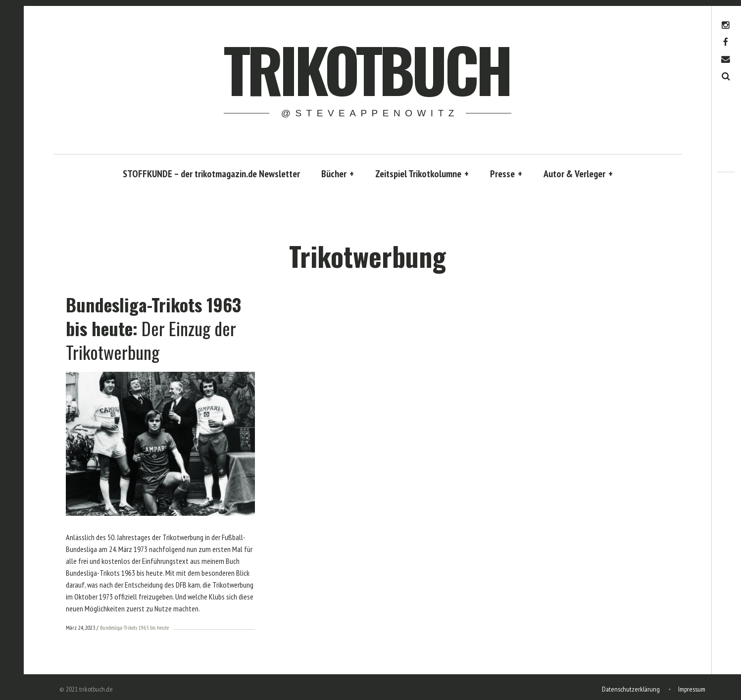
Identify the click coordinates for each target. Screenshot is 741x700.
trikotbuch (367, 69)
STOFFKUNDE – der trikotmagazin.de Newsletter (211, 174)
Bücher (338, 174)
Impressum (692, 688)
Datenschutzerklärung (631, 688)
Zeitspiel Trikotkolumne (422, 174)
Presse (506, 174)
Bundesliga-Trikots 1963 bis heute (134, 627)
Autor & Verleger (578, 174)
